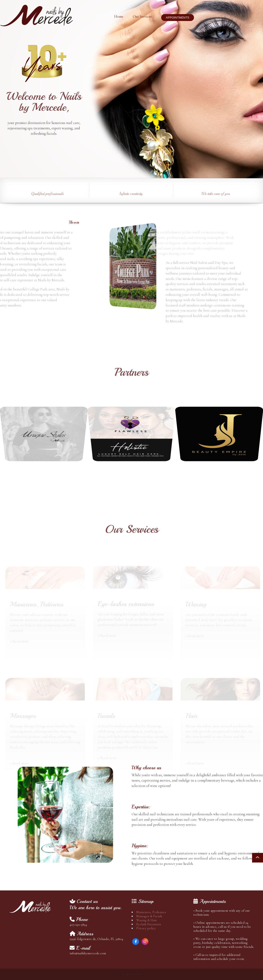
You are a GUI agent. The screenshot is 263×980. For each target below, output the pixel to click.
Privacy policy (146, 928)
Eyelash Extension (149, 924)
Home (117, 16)
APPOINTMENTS (176, 18)
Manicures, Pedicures (151, 912)
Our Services (141, 16)
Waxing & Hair (147, 920)
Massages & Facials (149, 916)
